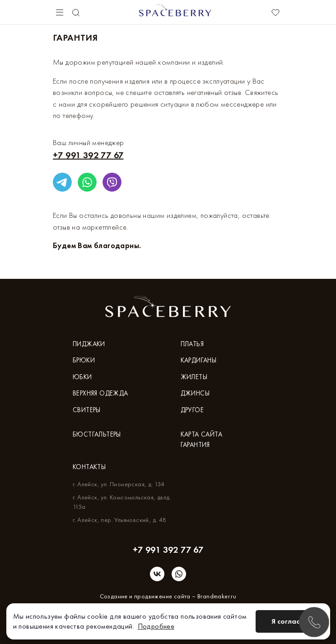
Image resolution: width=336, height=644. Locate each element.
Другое (192, 410)
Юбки (82, 377)
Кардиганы (199, 360)
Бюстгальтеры (97, 434)
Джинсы (195, 393)
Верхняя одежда (100, 393)
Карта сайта (201, 434)
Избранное (275, 13)
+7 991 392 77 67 (88, 155)
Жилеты (194, 377)
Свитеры (87, 410)
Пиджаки (89, 344)
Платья (192, 344)
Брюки (84, 360)
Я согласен (289, 621)
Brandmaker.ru (217, 596)
